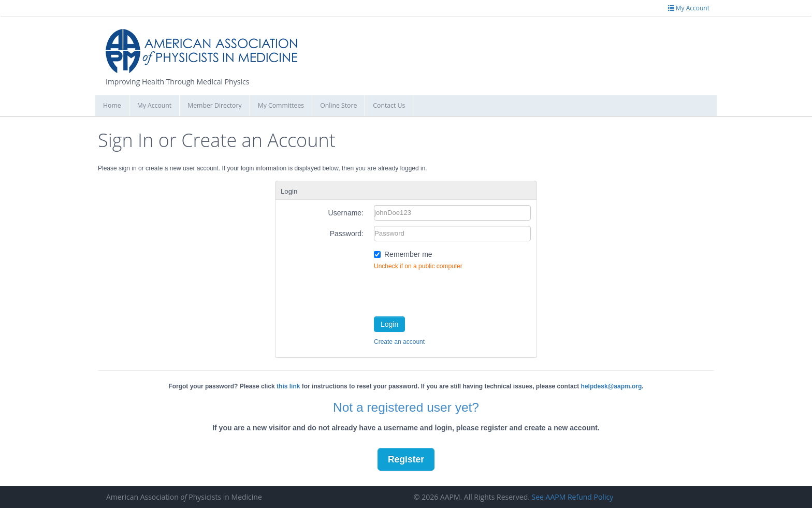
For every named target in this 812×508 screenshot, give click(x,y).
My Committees (281, 105)
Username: (346, 213)
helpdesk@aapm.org (612, 386)
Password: (347, 234)
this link (288, 386)
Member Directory (214, 105)
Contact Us (389, 105)
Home (112, 105)
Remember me (408, 254)
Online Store (338, 105)
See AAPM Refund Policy (573, 497)
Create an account (399, 342)
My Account (155, 105)
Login (389, 324)
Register (406, 459)
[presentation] (453, 291)
